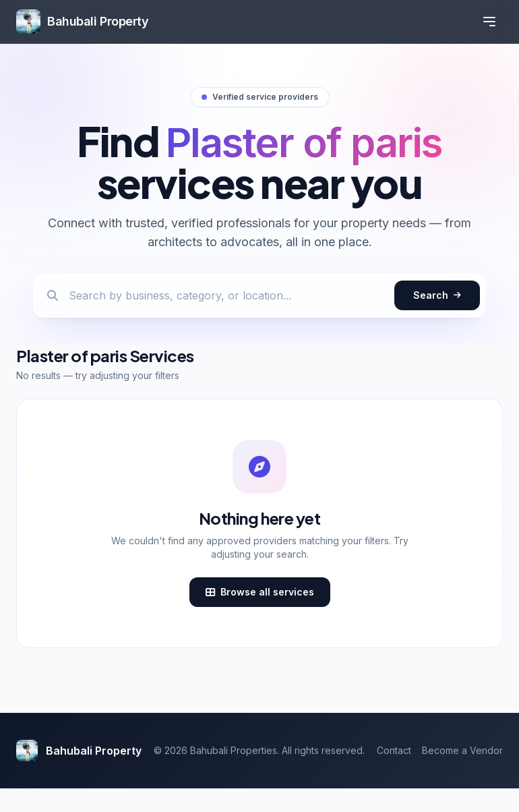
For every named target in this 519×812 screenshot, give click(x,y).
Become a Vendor (462, 750)
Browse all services (260, 592)
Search (437, 295)
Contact (394, 750)
